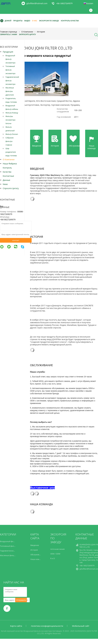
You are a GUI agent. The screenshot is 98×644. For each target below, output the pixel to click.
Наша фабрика (10, 164)
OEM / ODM (55, 554)
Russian (90, 3)
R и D (52, 558)
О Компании (9, 159)
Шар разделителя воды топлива (11, 152)
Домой (6, 21)
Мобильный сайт (81, 626)
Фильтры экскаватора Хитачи (10, 120)
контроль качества (7, 170)
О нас (35, 21)
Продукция (8, 52)
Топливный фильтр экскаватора (10, 70)
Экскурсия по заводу (49, 21)
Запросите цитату (27, 34)
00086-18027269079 (12, 213)
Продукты (18, 21)
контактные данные (8, 178)
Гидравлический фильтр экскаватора (12, 81)
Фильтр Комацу (12, 113)
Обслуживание (37, 555)
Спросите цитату (11, 188)
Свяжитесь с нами (9, 34)
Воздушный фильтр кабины (12, 107)
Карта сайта (16, 626)
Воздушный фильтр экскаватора (10, 59)
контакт (16, 240)
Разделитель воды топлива (11, 100)
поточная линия (57, 549)
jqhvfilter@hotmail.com (37, 3)
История (34, 550)
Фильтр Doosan (12, 134)
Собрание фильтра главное (10, 141)
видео (27, 21)
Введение (35, 545)
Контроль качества (70, 21)
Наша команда (37, 559)
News (5, 184)
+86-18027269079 (64, 3)
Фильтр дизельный (10, 129)
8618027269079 (8, 219)
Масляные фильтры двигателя (10, 91)
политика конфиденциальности (47, 626)
